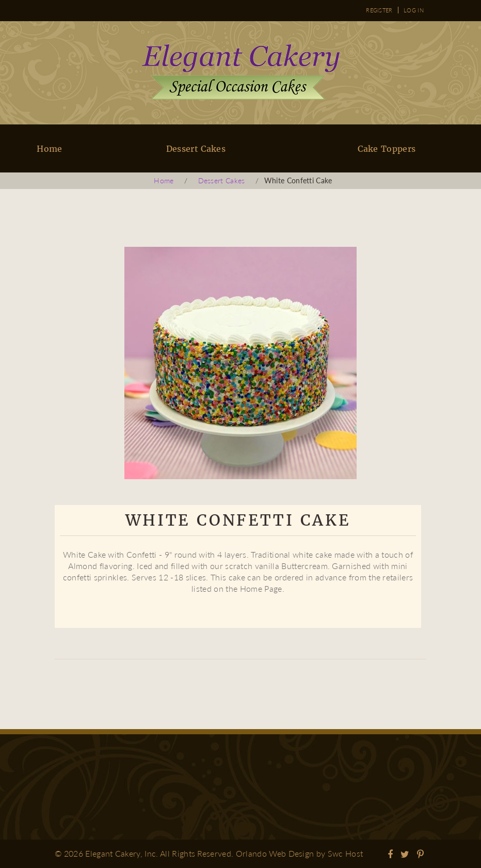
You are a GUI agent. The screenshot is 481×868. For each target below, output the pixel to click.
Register (379, 10)
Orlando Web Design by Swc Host (300, 853)
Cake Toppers (387, 149)
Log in (414, 10)
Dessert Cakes (196, 149)
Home (49, 149)
